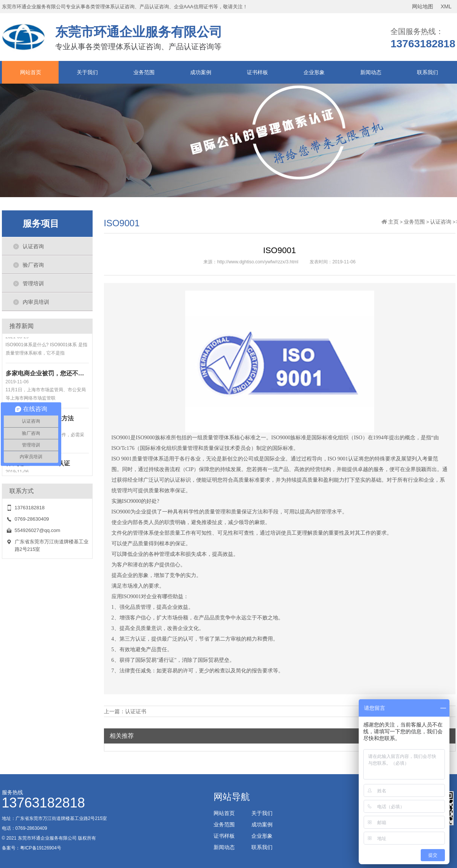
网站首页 (31, 72)
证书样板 (257, 72)
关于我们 (87, 72)
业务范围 (144, 72)
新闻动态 (371, 72)
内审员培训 (36, 302)
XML (446, 6)
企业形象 (314, 72)
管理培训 (33, 283)
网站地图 (423, 6)
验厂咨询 (33, 265)
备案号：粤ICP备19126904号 (32, 848)
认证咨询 (33, 246)
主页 (393, 222)
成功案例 (201, 72)
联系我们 (428, 72)
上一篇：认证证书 (125, 711)
